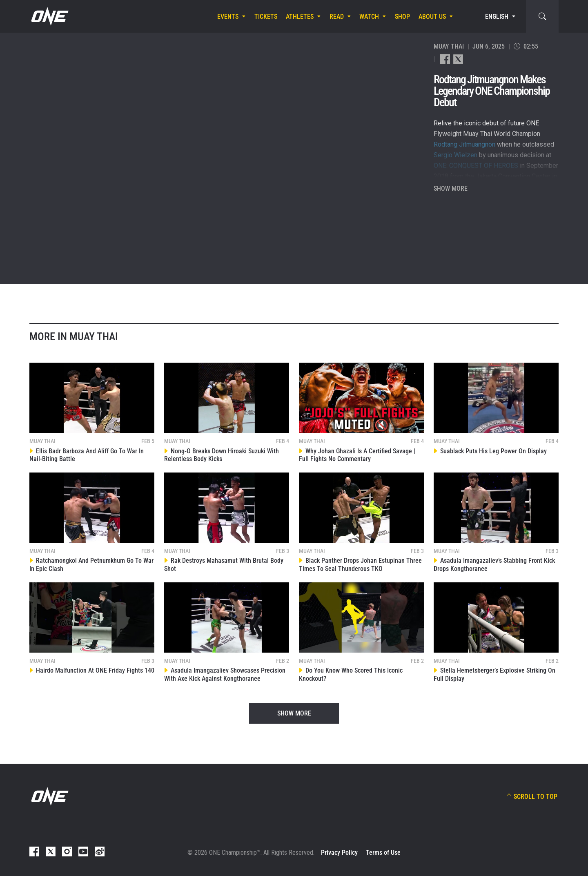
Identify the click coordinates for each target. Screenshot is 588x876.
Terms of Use (383, 853)
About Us (432, 17)
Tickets (266, 17)
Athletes (300, 17)
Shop (402, 17)
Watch (369, 17)
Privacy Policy (339, 853)
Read (337, 17)
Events (228, 17)
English (497, 17)
